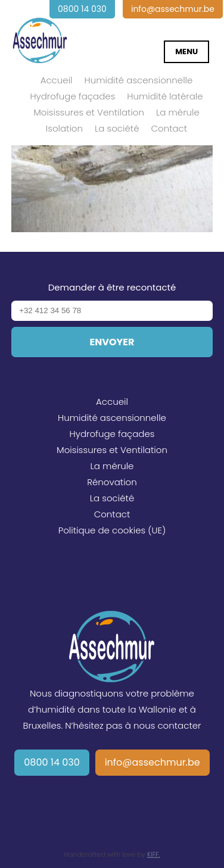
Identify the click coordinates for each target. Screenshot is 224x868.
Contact (169, 128)
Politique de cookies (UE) (112, 530)
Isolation (64, 128)
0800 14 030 (52, 762)
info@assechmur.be (153, 762)
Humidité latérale (165, 96)
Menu (186, 51)
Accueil (57, 80)
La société (117, 128)
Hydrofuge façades (72, 96)
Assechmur (40, 33)
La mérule (178, 112)
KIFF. (154, 854)
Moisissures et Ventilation (89, 112)
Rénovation (112, 482)
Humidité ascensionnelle (139, 80)
